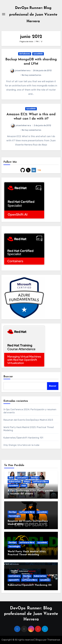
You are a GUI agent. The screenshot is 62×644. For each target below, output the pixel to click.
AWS (11, 478)
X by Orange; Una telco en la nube (21, 445)
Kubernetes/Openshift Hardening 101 (23, 438)
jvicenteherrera (20, 71)
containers (22, 478)
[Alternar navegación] (4, 14)
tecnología (14, 516)
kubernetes (15, 482)
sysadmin (38, 54)
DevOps (35, 478)
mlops (27, 482)
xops (24, 486)
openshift (14, 580)
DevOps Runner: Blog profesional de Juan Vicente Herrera (33, 15)
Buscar (8, 377)
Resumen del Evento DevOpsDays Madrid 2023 (28, 420)
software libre (40, 482)
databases (25, 54)
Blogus (39, 640)
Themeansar (54, 640)
